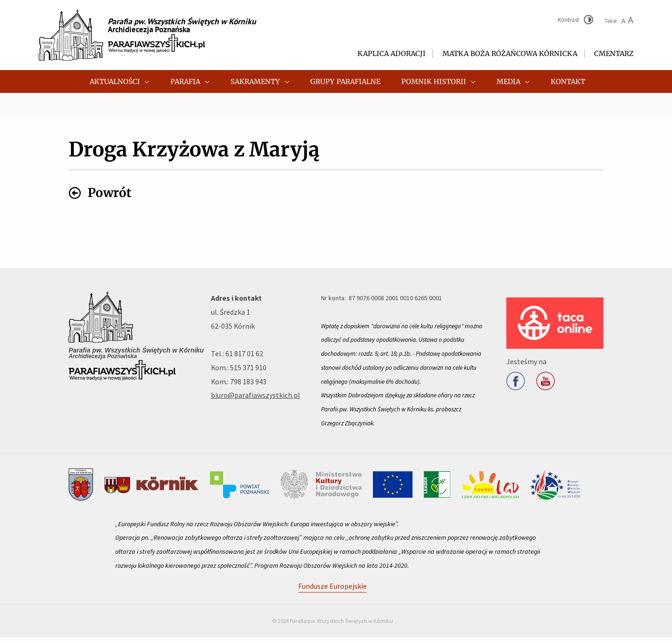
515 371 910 (248, 372)
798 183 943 (248, 386)
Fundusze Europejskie (332, 591)
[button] (140, 82)
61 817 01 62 (244, 358)
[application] (165, 81)
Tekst (619, 21)
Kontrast (568, 20)
